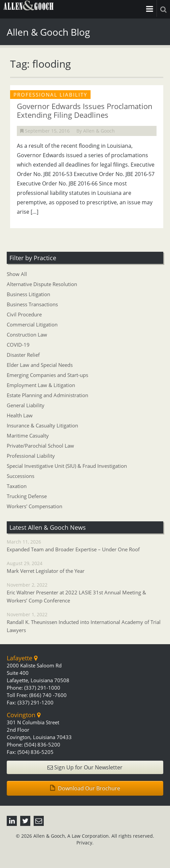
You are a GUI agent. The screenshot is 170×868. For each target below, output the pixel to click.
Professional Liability (31, 456)
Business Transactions (32, 304)
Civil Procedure (24, 314)
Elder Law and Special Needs (40, 365)
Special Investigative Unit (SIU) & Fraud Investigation (67, 466)
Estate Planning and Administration (47, 395)
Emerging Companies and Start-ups (47, 375)
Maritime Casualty (28, 436)
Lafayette (22, 658)
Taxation (17, 486)
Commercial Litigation (32, 324)
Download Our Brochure (85, 788)
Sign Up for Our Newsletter (85, 767)
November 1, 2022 (85, 623)
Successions (21, 476)
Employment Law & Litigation (41, 385)
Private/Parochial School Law (40, 446)
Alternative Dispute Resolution (42, 284)
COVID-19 (18, 345)
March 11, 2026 (85, 546)
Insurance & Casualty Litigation (42, 425)
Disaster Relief (23, 355)
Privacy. (85, 843)
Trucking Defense (27, 496)
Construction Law (27, 335)
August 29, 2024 (85, 567)
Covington (24, 715)
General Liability (26, 405)
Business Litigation (28, 294)
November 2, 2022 (85, 593)
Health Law (20, 415)
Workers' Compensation (35, 506)
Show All (17, 274)
